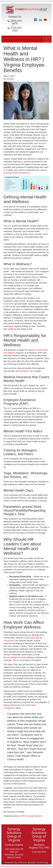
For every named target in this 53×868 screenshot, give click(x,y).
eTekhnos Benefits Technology (33, 862)
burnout (42, 143)
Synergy (10, 79)
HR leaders (24, 371)
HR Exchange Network (32, 816)
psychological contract (17, 657)
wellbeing (12, 329)
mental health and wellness (18, 173)
